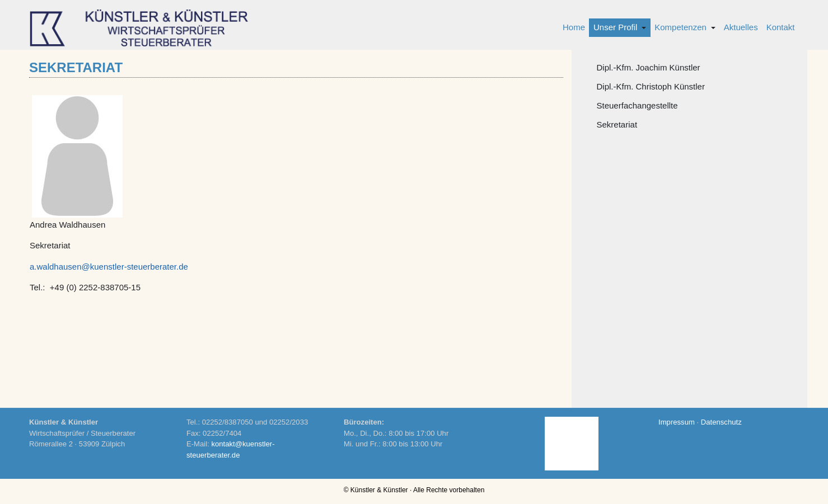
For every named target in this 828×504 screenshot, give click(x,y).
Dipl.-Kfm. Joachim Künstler (649, 67)
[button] (619, 28)
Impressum (677, 422)
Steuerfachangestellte (637, 105)
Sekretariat (617, 124)
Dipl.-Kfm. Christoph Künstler (651, 86)
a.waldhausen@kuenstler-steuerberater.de (109, 267)
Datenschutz (721, 422)
